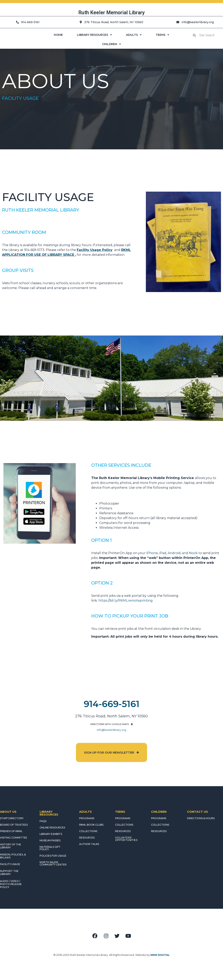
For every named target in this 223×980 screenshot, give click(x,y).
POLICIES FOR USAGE (53, 856)
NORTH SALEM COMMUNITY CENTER (53, 863)
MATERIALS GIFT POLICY (50, 848)
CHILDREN (111, 44)
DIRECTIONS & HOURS (201, 818)
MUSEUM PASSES (50, 840)
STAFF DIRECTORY (12, 818)
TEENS (162, 35)
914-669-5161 (112, 704)
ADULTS (134, 35)
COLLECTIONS (88, 831)
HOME (58, 35)
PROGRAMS (87, 818)
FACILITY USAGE (10, 864)
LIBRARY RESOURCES (94, 35)
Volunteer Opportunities (126, 839)
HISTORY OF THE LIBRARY (11, 846)
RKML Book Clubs (91, 825)
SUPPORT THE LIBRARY (9, 873)
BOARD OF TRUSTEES (14, 825)
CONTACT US (197, 812)
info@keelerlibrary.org (111, 730)
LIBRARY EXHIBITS (51, 834)
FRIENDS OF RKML (11, 831)
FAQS (43, 821)
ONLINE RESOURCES (52, 828)
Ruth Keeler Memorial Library (111, 13)
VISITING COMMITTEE (14, 838)
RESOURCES (87, 838)
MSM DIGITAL (160, 955)
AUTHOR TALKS (89, 844)
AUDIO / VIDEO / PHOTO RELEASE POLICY (11, 884)
